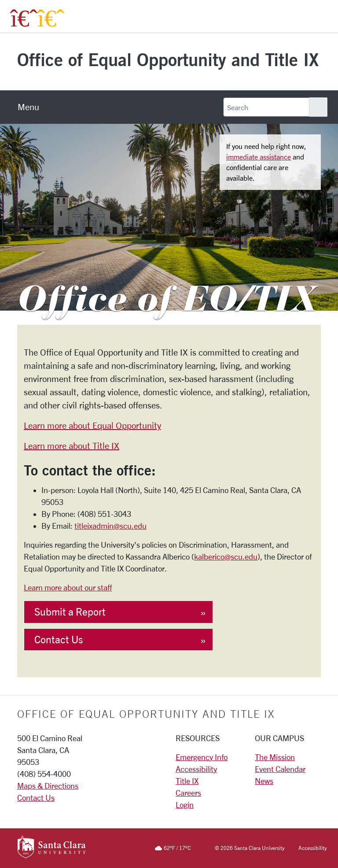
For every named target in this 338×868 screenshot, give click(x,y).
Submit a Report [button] (70, 612)
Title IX (187, 781)
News (264, 781)
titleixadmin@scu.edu (110, 526)
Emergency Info (202, 757)
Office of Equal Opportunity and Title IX (168, 59)
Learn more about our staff (68, 587)
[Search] (266, 107)
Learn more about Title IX (72, 446)
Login (185, 805)
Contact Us (36, 798)
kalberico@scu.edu (226, 556)
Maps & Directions (48, 786)
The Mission (275, 757)
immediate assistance (259, 157)
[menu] (28, 107)
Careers (188, 793)
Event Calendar (280, 769)
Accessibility (196, 769)
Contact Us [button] (59, 640)
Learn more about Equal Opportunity (92, 425)
